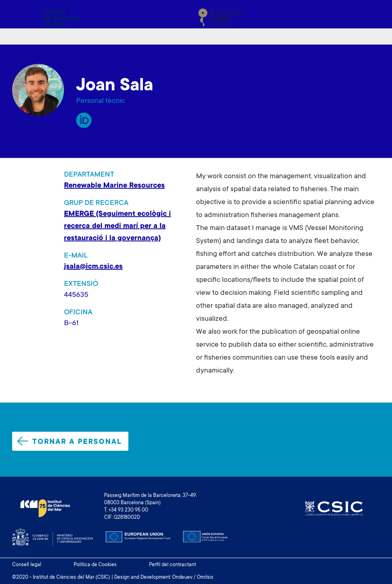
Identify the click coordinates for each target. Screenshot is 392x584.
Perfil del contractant (173, 565)
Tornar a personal (70, 441)
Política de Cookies (95, 565)
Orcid (84, 120)
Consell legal (27, 565)
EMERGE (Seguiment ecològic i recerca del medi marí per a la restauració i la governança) (117, 226)
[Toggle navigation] (371, 17)
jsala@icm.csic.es (93, 267)
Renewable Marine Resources (114, 186)
